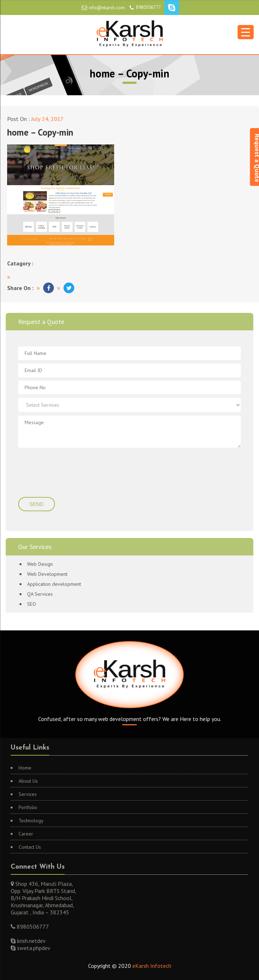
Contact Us (30, 847)
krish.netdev (31, 941)
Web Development (47, 574)
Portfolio (28, 807)
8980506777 (148, 7)
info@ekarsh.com (107, 8)
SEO (32, 604)
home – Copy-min (40, 132)
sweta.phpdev (33, 948)
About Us (28, 781)
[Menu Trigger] (246, 32)
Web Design (40, 564)
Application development (54, 584)
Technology (31, 821)
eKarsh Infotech (152, 966)
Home (25, 768)
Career (26, 834)
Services (28, 794)
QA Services (40, 594)
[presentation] (62, 473)
